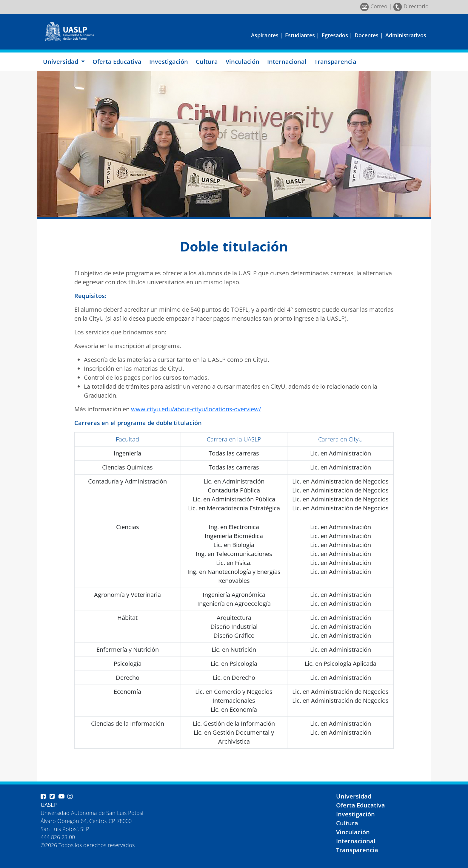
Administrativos (406, 35)
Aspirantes (265, 35)
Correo (374, 6)
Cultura (207, 62)
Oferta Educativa (117, 62)
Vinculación (243, 62)
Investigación (169, 62)
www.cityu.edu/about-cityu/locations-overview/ (196, 409)
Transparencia (335, 62)
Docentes (367, 35)
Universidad (354, 796)
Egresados (335, 35)
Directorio (411, 6)
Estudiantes (300, 35)
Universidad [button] (61, 62)
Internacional (287, 62)
